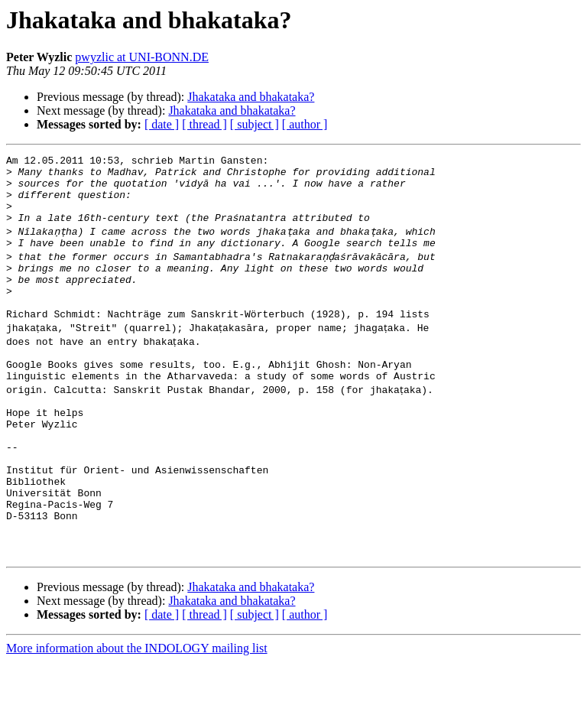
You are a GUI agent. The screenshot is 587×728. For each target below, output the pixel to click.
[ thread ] (204, 124)
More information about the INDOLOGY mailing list (137, 715)
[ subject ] (255, 124)
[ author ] (305, 124)
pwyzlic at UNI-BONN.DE (142, 57)
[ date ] (162, 124)
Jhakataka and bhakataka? (251, 97)
